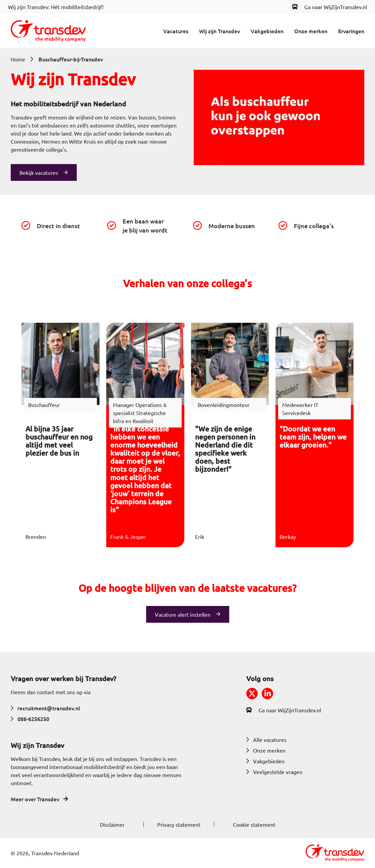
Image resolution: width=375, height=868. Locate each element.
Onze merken (311, 31)
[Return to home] (48, 31)
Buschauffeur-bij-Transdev (71, 59)
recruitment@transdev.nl (45, 708)
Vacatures (176, 31)
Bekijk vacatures (39, 172)
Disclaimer (112, 824)
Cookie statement (254, 824)
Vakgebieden (267, 31)
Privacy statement (179, 824)
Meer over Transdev (39, 799)
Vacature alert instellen (183, 614)
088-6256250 (30, 719)
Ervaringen (351, 31)
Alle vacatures (266, 739)
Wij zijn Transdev (220, 31)
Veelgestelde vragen (274, 772)
